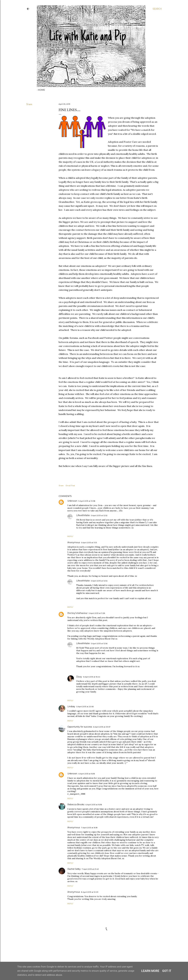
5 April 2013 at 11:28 (97, 613)
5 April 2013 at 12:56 (99, 643)
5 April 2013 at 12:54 (99, 581)
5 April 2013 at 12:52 (99, 515)
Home (41, 90)
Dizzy (79, 677)
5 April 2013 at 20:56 (85, 707)
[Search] (157, 9)
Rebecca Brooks (76, 804)
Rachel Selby (74, 869)
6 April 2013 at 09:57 (102, 727)
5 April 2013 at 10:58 (87, 501)
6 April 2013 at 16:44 (92, 677)
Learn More (150, 971)
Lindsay (71, 706)
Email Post (70, 486)
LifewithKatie (83, 515)
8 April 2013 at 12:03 (90, 892)
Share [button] (29, 104)
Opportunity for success (80, 727)
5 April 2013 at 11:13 (89, 542)
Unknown (72, 501)
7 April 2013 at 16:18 (89, 828)
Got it (167, 971)
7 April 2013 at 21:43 (90, 869)
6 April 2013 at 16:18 (87, 774)
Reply (70, 536)
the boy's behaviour (77, 613)
